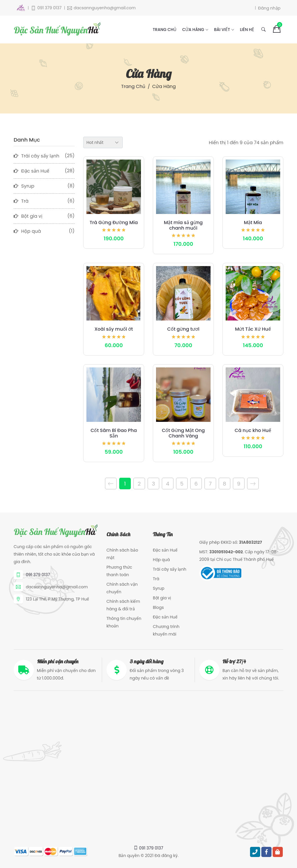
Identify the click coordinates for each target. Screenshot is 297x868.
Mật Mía (253, 223)
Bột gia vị (162, 598)
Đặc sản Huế (165, 550)
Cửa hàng (193, 30)
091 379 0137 (38, 575)
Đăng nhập (269, 8)
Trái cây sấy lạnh (170, 569)
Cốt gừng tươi (183, 329)
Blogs (158, 607)
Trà (156, 579)
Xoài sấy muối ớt (114, 329)
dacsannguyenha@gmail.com (57, 587)
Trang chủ (164, 30)
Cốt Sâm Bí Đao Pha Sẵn (114, 433)
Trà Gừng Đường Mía (114, 223)
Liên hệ (247, 30)
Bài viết (222, 30)
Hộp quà (161, 560)
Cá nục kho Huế (253, 430)
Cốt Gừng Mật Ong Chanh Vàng (183, 433)
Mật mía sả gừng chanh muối (183, 225)
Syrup (159, 588)
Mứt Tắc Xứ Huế (253, 329)
